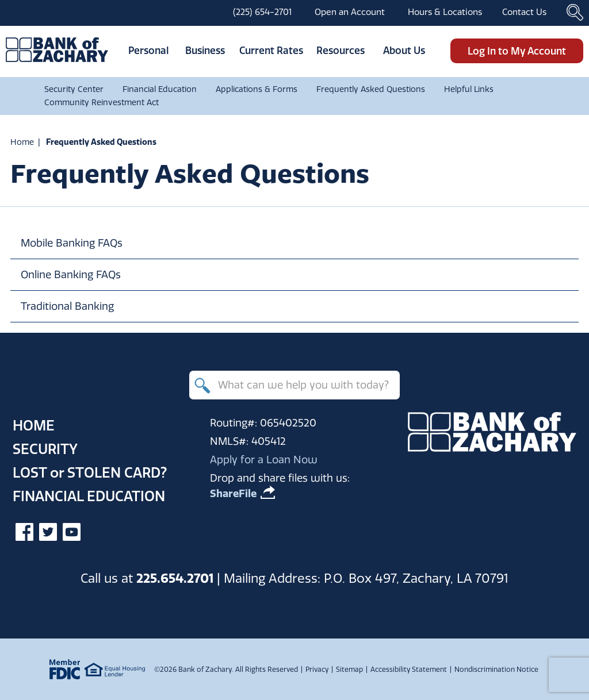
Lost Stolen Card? (90, 472)
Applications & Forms (257, 89)
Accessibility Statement (409, 669)
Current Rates (271, 50)
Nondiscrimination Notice (496, 669)
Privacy (317, 669)
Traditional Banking (67, 306)
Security (45, 449)
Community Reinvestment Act (102, 102)
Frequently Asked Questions (371, 89)
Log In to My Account (517, 51)
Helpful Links (469, 89)
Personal (148, 50)
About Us (404, 50)
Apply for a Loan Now (264, 459)
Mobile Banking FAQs (72, 243)
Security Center (74, 89)
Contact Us (524, 12)
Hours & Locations (445, 12)
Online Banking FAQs (71, 274)
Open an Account (350, 12)
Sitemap (349, 669)
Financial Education (160, 89)
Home (22, 142)
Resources (341, 50)
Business (205, 50)
